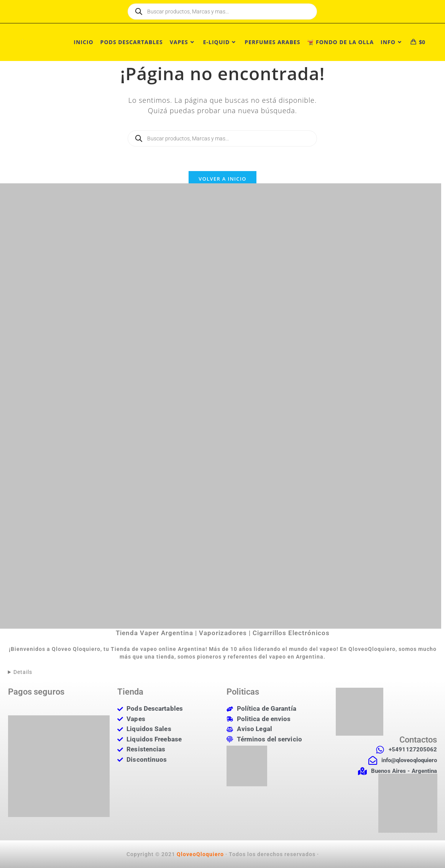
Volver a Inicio (222, 179)
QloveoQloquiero (200, 854)
